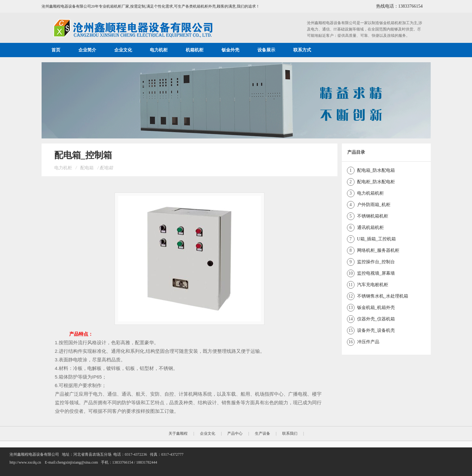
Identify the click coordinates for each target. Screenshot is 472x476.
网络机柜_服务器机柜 (378, 250)
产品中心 (235, 433)
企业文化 (123, 50)
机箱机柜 (195, 50)
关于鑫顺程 (178, 433)
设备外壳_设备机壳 (376, 330)
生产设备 (263, 433)
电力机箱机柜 (370, 193)
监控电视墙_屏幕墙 (376, 273)
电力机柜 (159, 50)
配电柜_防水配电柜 (376, 182)
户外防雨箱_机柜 (374, 205)
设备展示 (266, 50)
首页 (56, 50)
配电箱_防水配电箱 (376, 170)
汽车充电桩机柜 (373, 285)
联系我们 (290, 433)
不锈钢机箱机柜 (373, 216)
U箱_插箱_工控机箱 (376, 239)
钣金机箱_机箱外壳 (376, 308)
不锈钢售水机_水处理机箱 (383, 296)
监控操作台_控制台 (376, 262)
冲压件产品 (368, 342)
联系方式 (302, 50)
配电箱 (87, 168)
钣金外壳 (230, 50)
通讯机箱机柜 (370, 228)
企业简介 (87, 50)
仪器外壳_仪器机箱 (376, 319)
